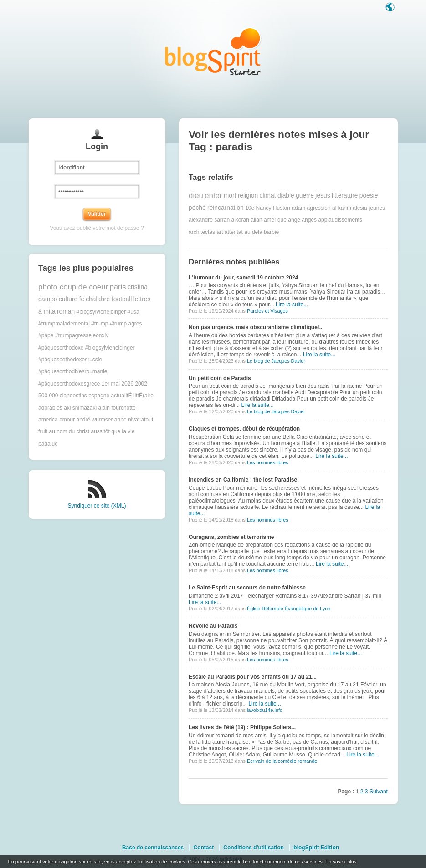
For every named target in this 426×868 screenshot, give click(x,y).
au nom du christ (69, 431)
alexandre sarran (209, 220)
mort (230, 195)
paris (118, 287)
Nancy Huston (273, 208)
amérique (275, 220)
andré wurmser (94, 420)
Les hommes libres (268, 462)
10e (250, 208)
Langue (391, 8)
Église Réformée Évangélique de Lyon (289, 609)
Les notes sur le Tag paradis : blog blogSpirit (213, 51)
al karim (342, 208)
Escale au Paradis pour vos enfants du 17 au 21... (253, 677)
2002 (141, 384)
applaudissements (340, 220)
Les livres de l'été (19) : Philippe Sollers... (242, 727)
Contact (203, 848)
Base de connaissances (153, 848)
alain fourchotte (117, 408)
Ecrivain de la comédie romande (282, 761)
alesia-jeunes (369, 208)
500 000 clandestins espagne (74, 396)
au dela (253, 232)
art (220, 232)
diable (286, 195)
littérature (345, 195)
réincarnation (226, 208)
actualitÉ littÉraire (132, 396)
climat (268, 195)
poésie (369, 195)
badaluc (48, 444)
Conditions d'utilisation (254, 848)
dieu (196, 195)
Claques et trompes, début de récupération (244, 429)
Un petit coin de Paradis (220, 378)
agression (319, 208)
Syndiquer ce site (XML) (97, 506)
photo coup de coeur (73, 287)
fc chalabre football (106, 299)
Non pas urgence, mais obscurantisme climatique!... (256, 327)
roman (66, 312)
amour (67, 420)
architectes (202, 232)
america (48, 420)
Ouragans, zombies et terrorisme (231, 537)
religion (248, 195)
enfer (213, 195)
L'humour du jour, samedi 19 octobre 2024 (243, 278)
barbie (271, 232)
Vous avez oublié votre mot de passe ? (97, 228)
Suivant (379, 792)
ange (294, 220)
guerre (305, 195)
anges (309, 220)
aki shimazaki (80, 408)
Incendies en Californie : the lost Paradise (243, 480)
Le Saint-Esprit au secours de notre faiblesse (247, 588)
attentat (234, 232)
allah (256, 220)
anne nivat (127, 420)
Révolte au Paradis (213, 626)
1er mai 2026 (118, 384)
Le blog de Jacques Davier (276, 361)
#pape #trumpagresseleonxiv (73, 335)
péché (197, 208)
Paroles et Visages (267, 311)
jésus (323, 195)
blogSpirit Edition (316, 848)
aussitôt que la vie (113, 431)
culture (68, 299)
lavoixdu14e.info (265, 710)
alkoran (240, 220)
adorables (50, 408)
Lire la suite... (292, 305)
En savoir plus (341, 862)
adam (298, 208)
